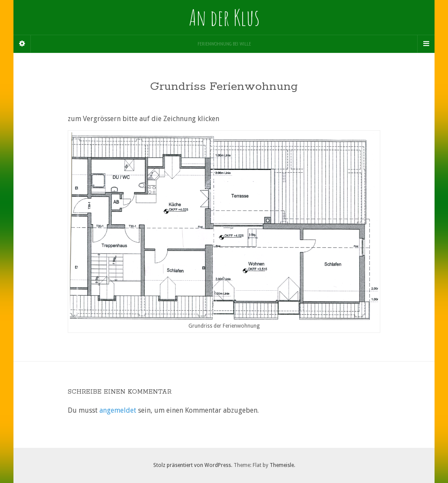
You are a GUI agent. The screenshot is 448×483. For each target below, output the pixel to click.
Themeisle (282, 465)
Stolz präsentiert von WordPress (192, 465)
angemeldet (118, 410)
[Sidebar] (22, 44)
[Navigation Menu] (426, 44)
